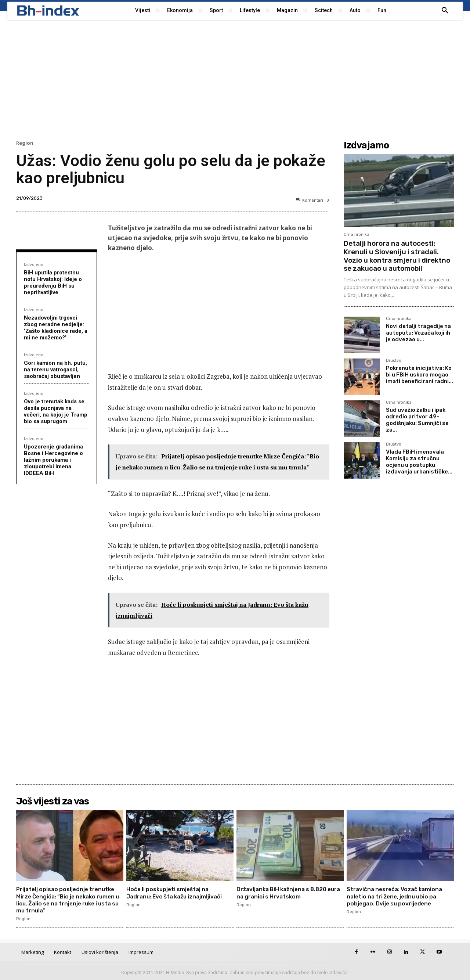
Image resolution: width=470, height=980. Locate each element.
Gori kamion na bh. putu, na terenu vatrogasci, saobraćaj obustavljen (55, 370)
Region (25, 143)
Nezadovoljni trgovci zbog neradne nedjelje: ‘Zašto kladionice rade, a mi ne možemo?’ (56, 328)
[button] (445, 11)
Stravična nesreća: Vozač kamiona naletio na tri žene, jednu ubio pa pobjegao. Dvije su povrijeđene (397, 896)
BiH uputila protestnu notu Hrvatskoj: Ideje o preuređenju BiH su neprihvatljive (53, 282)
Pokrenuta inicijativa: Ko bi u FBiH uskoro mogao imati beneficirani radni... (420, 375)
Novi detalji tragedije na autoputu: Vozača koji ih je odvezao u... (418, 333)
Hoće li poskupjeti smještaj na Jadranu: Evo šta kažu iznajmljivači (177, 893)
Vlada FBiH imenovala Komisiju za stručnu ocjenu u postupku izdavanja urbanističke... (419, 462)
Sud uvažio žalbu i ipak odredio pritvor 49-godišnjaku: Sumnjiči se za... (417, 420)
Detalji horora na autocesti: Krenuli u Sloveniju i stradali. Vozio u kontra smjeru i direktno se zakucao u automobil (397, 256)
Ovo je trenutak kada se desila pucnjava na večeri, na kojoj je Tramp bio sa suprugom (56, 411)
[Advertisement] (235, 79)
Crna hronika (357, 235)
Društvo (394, 361)
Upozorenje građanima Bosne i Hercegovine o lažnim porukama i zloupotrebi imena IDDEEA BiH (53, 460)
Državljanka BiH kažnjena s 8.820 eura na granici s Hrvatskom (285, 893)
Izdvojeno (34, 264)
